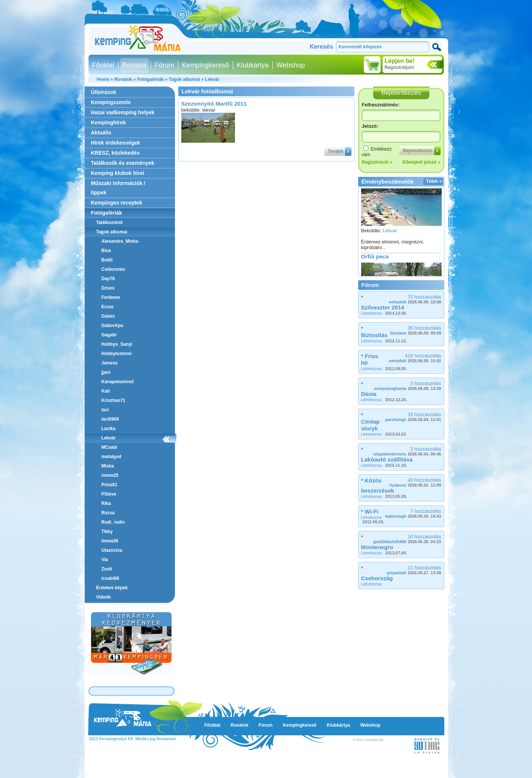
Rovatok (134, 65)
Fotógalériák (150, 79)
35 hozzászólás (416, 330)
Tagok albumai (185, 79)
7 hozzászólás (413, 513)
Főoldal (103, 65)
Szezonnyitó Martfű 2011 (214, 104)
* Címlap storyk (371, 422)
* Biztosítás (374, 332)
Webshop (291, 65)
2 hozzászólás (407, 451)
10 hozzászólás (407, 539)
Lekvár (212, 79)
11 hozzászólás (414, 570)
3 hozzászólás (408, 386)
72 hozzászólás (415, 299)
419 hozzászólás (415, 358)
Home (103, 79)
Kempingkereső (205, 65)
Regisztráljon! (400, 67)
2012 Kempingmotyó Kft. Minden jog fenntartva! (133, 739)
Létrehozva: (384, 313)
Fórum (164, 65)
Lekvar (390, 232)
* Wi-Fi (370, 511)
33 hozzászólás (413, 417)
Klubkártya (253, 65)
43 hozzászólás (415, 482)
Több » (434, 181)
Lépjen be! (400, 61)
